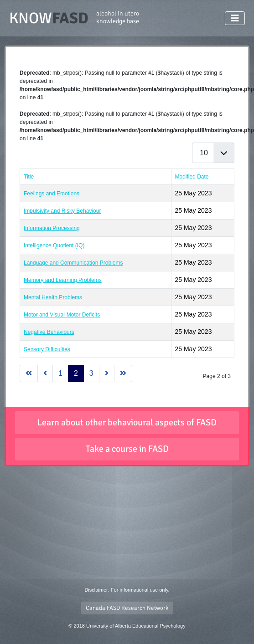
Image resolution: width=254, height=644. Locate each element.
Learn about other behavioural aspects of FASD (127, 422)
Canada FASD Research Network (127, 608)
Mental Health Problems (53, 297)
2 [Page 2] (76, 373)
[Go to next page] (107, 373)
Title (29, 177)
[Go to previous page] (45, 373)
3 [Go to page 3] (91, 373)
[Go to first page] (29, 373)
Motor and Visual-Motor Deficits (62, 315)
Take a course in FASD (127, 449)
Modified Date (192, 177)
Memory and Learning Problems (63, 280)
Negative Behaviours (49, 332)
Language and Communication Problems (73, 263)
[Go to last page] (123, 373)
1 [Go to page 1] (60, 373)
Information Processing (52, 228)
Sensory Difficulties (47, 349)
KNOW (74, 18)
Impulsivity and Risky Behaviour (62, 211)
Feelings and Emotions (52, 194)
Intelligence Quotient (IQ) (54, 245)
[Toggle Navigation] (235, 18)
